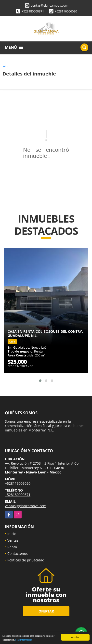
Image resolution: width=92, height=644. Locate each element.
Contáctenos (18, 553)
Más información (24, 640)
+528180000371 (33, 11)
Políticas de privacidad (26, 560)
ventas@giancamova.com (49, 5)
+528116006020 (66, 11)
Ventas (13, 540)
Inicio (6, 66)
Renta (12, 547)
